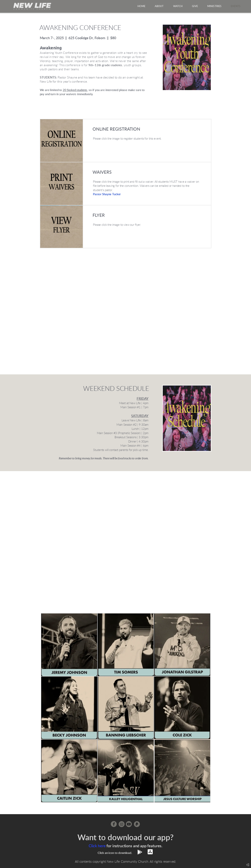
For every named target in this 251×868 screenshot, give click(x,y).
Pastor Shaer (107, 194)
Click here (97, 846)
